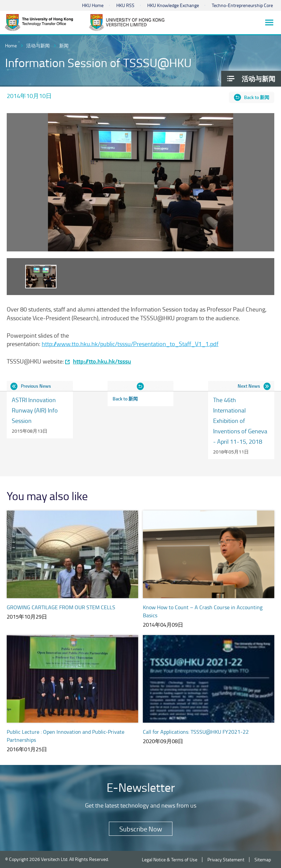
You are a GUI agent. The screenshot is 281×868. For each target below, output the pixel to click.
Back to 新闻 (257, 97)
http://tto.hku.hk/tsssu (102, 361)
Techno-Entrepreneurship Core (242, 5)
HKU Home (93, 5)
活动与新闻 (38, 45)
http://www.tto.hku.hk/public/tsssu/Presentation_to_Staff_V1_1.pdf (130, 344)
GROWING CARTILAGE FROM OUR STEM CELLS (61, 607)
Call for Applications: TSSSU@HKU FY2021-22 (196, 732)
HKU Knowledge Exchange (173, 5)
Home (11, 45)
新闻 (64, 45)
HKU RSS (125, 5)
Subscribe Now (141, 829)
